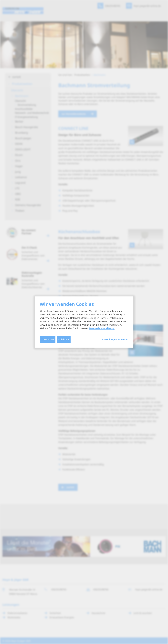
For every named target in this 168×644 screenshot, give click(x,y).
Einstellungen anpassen (115, 339)
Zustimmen (48, 339)
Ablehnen (64, 339)
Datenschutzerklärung (102, 328)
